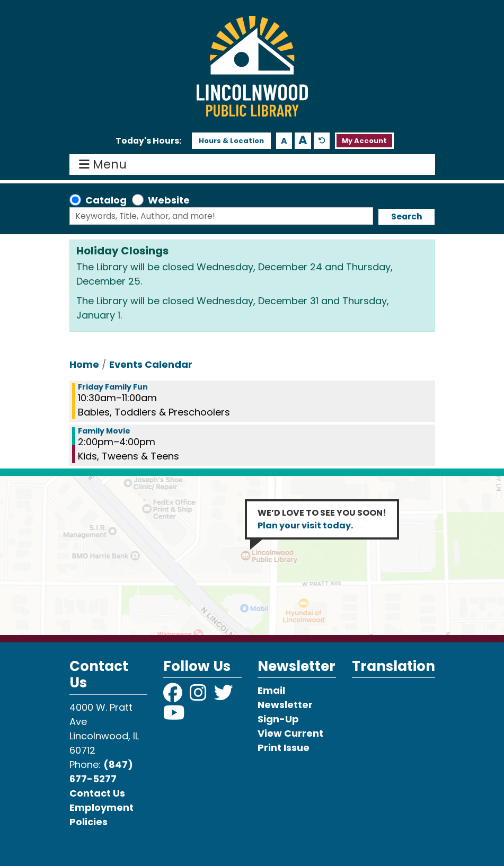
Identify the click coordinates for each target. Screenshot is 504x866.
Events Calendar (151, 364)
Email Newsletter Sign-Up (285, 705)
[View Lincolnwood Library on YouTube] (174, 716)
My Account (364, 141)
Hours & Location (231, 141)
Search (407, 217)
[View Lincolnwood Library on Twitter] (225, 696)
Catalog (106, 200)
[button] (148, 141)
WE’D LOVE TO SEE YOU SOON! (322, 519)
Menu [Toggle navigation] (105, 165)
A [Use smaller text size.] (284, 141)
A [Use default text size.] (322, 141)
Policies (89, 822)
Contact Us (97, 793)
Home (84, 364)
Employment (101, 807)
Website (169, 200)
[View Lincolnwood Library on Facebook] (174, 696)
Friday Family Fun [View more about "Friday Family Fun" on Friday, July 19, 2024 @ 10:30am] (113, 387)
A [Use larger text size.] (303, 140)
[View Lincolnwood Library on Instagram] (199, 696)
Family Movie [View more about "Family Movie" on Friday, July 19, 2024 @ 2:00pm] (104, 431)
